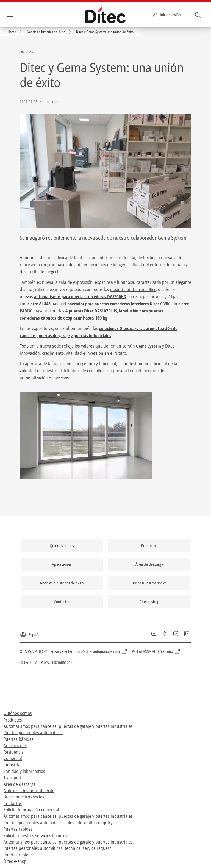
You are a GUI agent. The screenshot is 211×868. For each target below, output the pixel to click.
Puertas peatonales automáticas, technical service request (57, 848)
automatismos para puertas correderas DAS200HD (83, 296)
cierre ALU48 (40, 304)
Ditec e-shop (15, 861)
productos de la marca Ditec (136, 289)
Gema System (149, 346)
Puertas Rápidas (19, 739)
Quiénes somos (18, 713)
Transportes (15, 778)
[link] (16, 32)
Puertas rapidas (18, 829)
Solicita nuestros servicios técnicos (35, 835)
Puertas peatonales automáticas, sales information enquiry (58, 823)
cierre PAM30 (51, 311)
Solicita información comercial (31, 810)
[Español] (30, 633)
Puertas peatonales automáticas (33, 733)
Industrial (13, 765)
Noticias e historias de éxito (29, 791)
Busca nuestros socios (24, 797)
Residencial (14, 752)
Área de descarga (20, 784)
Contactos (13, 803)
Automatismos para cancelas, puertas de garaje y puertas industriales (68, 726)
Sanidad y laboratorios (24, 771)
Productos (13, 720)
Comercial (13, 758)
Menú (19, 15)
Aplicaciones (15, 745)
